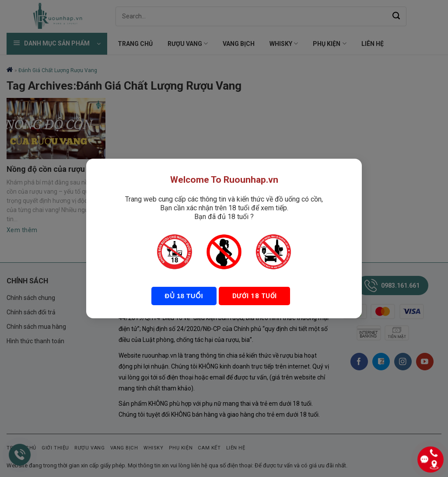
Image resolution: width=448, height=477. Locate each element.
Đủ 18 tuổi (184, 296)
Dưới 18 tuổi (254, 296)
